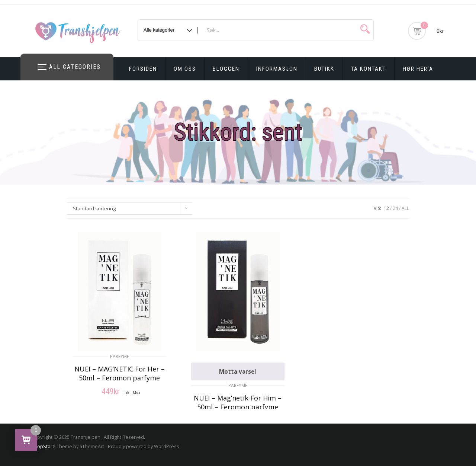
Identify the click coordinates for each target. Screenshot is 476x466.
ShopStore (43, 446)
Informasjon (277, 69)
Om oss (185, 69)
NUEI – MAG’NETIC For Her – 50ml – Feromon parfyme (120, 373)
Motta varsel (238, 371)
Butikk (324, 69)
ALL (405, 208)
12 (386, 208)
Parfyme (120, 356)
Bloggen (226, 69)
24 (395, 208)
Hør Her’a (418, 69)
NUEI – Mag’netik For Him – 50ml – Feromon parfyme (238, 402)
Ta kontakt (369, 69)
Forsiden (143, 69)
